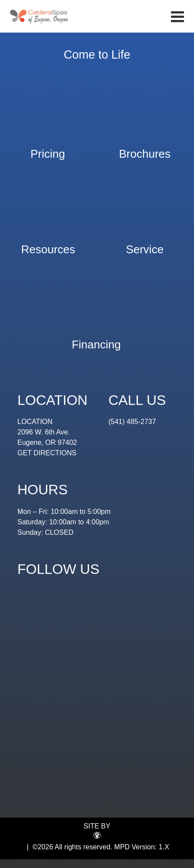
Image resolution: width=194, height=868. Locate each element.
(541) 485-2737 (132, 422)
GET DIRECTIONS (47, 453)
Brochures (145, 150)
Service (145, 245)
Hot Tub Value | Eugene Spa (39, 16)
